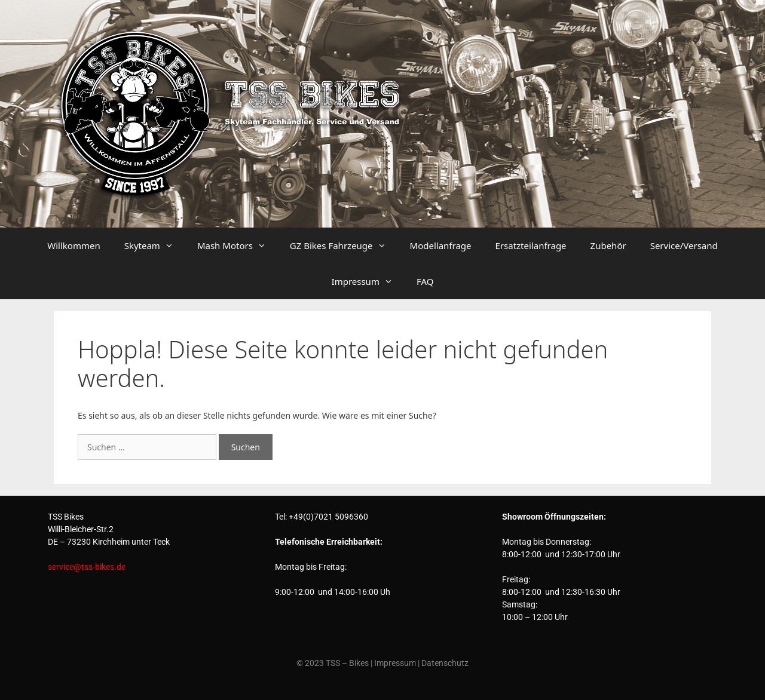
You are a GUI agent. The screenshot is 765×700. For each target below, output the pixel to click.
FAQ (425, 281)
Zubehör (608, 245)
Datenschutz (445, 663)
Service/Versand (684, 245)
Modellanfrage (441, 245)
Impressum (368, 281)
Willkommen (74, 245)
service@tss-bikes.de (87, 567)
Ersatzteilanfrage (531, 245)
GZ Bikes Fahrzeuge (344, 245)
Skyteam (155, 245)
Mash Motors (238, 245)
